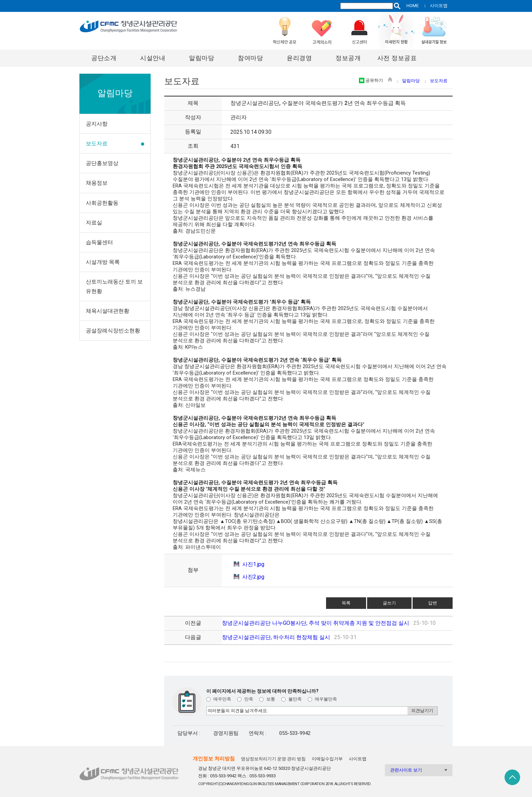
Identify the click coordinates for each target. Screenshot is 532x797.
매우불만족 (322, 699)
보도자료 (97, 143)
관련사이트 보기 (406, 770)
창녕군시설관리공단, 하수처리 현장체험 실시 (276, 637)
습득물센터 (99, 242)
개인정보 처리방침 (214, 759)
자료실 (94, 223)
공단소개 (104, 58)
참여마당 (250, 58)
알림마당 (202, 58)
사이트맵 (439, 6)
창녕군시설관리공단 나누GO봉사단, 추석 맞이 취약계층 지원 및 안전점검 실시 (316, 623)
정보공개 (348, 58)
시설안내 (153, 58)
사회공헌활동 (102, 203)
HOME (413, 6)
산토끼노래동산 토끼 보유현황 (114, 286)
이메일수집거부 (327, 759)
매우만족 (219, 699)
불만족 (291, 699)
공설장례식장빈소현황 (113, 331)
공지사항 (97, 124)
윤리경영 (299, 58)
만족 (245, 699)
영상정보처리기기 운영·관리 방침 (273, 759)
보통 (267, 699)
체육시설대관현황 (108, 311)
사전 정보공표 (397, 58)
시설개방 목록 (103, 262)
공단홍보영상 (102, 163)
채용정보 (97, 183)
